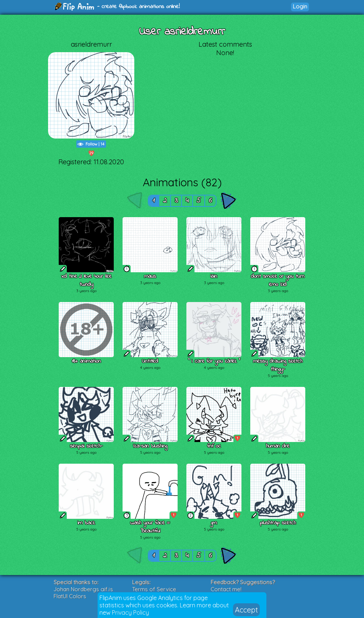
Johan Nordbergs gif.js (83, 589)
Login (300, 6)
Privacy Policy (130, 612)
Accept (246, 610)
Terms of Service (154, 589)
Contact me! (226, 589)
